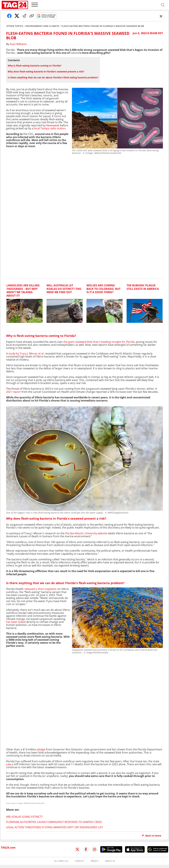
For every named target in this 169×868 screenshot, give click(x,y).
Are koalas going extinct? (24, 817)
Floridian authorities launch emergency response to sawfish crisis (54, 822)
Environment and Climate (42, 26)
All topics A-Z (61, 861)
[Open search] (163, 5)
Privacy (95, 861)
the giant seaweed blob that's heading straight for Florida (99, 342)
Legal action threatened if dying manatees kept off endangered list (55, 827)
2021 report (13, 392)
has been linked (16, 622)
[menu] (35, 5)
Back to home (152, 836)
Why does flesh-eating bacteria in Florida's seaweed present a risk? (46, 72)
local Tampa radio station (50, 128)
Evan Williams (18, 44)
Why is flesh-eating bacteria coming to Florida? (35, 66)
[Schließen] (161, 16)
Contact (80, 861)
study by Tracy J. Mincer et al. (26, 354)
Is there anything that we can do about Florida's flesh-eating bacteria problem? (53, 77)
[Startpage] (15, 5)
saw (8, 764)
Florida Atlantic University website (86, 533)
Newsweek (52, 125)
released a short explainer (41, 589)
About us (110, 861)
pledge (41, 749)
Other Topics (15, 26)
